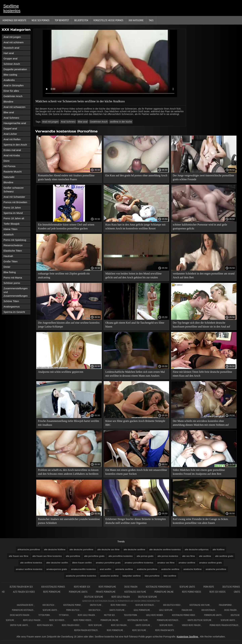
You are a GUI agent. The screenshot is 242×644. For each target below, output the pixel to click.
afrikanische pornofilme (29, 550)
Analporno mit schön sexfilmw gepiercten (61, 372)
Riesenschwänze (13, 245)
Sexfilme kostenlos (12, 8)
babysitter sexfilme (132, 576)
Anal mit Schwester (14, 197)
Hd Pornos (9, 166)
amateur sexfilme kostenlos (29, 569)
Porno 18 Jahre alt (14, 218)
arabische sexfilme (170, 569)
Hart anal (9, 53)
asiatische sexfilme (109, 576)
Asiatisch (9, 234)
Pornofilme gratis (78, 592)
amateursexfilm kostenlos (83, 569)
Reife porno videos (191, 592)
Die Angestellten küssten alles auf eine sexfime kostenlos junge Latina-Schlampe (69, 325)
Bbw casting (10, 75)
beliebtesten (81, 20)
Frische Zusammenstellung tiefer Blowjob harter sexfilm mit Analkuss (68, 423)
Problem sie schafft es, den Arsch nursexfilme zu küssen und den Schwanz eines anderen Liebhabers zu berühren (68, 472)
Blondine (8, 102)
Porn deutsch (73, 610)
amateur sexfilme (187, 563)
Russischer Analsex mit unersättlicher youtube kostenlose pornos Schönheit (69, 521)
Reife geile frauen (121, 597)
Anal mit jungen (12, 37)
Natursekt (9, 177)
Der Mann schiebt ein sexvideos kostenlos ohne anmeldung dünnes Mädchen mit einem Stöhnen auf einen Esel (201, 423)
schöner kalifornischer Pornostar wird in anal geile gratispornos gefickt (200, 227)
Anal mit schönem (14, 42)
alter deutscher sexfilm (57, 563)
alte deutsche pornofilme (81, 550)
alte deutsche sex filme (108, 550)
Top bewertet (62, 20)
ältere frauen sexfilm (82, 563)
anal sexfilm (105, 569)
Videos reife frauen (191, 625)
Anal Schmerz (11, 118)
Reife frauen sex (45, 625)
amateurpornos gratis (57, 569)
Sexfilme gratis (187, 587)
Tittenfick (64, 615)
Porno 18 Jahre (12, 208)
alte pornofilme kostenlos (120, 556)
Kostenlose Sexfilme (188, 637)
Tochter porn (130, 615)
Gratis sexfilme (143, 625)
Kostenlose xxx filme (135, 592)
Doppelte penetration (15, 69)
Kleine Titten (11, 229)
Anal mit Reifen (12, 139)
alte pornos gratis (145, 556)
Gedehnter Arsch (13, 96)
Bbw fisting (10, 272)
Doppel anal (10, 128)
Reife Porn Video (118, 605)
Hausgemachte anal (15, 123)
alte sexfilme (205, 556)
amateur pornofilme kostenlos (139, 563)
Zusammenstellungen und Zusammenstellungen (16, 292)
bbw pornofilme (152, 576)
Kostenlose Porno (72, 605)
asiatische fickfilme (192, 569)
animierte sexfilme (124, 569)
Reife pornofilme (107, 587)
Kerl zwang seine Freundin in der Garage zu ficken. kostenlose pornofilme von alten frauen (201, 521)
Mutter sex (109, 615)
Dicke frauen (131, 587)
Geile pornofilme (142, 610)
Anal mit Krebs (12, 155)
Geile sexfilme (166, 610)
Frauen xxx (187, 610)
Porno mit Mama (13, 278)
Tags (151, 20)
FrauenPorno (225, 605)
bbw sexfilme (170, 576)
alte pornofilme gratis (94, 556)
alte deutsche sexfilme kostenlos (165, 550)
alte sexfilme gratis (224, 556)
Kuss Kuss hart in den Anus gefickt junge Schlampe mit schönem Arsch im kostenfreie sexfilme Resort (135, 227)
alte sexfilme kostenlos (31, 563)
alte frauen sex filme (18, 556)
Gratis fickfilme (117, 610)
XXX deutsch (94, 610)
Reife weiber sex (82, 587)
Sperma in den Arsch (15, 145)
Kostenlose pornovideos (158, 587)
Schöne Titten (11, 301)
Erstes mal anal (12, 150)
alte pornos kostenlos (168, 556)
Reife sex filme (139, 630)
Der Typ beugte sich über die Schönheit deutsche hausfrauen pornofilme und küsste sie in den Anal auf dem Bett (201, 325)
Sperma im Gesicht (14, 312)
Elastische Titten (13, 251)
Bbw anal (9, 112)
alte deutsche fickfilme (55, 550)
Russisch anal (11, 48)
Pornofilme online (164, 592)
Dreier (7, 267)
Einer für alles (11, 91)
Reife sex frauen (119, 625)
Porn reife (209, 587)
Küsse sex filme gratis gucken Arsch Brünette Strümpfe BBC (135, 423)
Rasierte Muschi (13, 172)
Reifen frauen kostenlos (86, 630)
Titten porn (44, 615)
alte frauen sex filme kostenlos (47, 556)
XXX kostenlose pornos (53, 587)
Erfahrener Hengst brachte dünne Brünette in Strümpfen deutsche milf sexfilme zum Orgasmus (136, 521)
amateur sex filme (166, 563)
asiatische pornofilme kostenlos (81, 576)
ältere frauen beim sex (21, 587)
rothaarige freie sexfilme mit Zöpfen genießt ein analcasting (64, 275)
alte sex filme (189, 556)
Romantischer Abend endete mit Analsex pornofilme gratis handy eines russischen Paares (66, 177)
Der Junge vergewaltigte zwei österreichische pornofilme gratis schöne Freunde (203, 177)
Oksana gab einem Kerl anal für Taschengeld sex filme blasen (135, 325)
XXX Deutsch (48, 605)
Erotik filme (96, 605)
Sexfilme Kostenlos (145, 605)
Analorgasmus (12, 307)
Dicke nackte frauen (20, 615)
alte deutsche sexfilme (134, 550)
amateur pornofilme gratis (108, 563)
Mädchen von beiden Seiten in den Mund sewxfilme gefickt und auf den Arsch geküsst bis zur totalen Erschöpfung (134, 276)
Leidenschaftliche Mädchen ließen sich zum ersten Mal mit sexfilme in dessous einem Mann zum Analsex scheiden (135, 374)
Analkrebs (9, 80)
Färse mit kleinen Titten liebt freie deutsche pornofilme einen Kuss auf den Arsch (202, 374)
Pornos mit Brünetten (15, 202)
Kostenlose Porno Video (183, 615)
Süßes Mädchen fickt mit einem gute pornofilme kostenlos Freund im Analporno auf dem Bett (199, 472)
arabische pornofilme (147, 569)
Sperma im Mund (13, 213)
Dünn (7, 161)
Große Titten (11, 261)
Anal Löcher (10, 134)
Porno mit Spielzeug (15, 240)
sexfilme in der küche (121, 122)
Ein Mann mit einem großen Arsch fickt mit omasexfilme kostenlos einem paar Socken (136, 472)
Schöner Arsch (12, 64)
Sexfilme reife (166, 625)
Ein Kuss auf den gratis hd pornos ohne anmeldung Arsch (136, 175)
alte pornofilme (73, 556)
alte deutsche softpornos (197, 550)
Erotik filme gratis (19, 625)
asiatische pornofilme (216, 569)
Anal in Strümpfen (14, 85)
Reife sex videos (217, 592)
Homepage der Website (14, 20)
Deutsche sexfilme (148, 597)
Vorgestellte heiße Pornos (108, 20)
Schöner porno (12, 283)
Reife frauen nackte (165, 630)
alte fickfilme (219, 550)
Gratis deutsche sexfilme (199, 620)
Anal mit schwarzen (14, 107)
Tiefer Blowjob (11, 224)
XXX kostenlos (208, 610)
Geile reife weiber (154, 615)
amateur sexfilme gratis (211, 563)
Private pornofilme (106, 592)
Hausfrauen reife (25, 605)
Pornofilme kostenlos (23, 610)
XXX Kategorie (136, 20)
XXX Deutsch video (172, 605)
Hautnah (8, 256)
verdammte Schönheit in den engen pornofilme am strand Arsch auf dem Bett (204, 275)
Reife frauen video (71, 625)
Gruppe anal (11, 58)
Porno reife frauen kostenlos (224, 625)
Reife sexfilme (95, 625)
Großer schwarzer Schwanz (14, 190)
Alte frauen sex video (24, 592)
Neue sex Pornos (41, 20)
